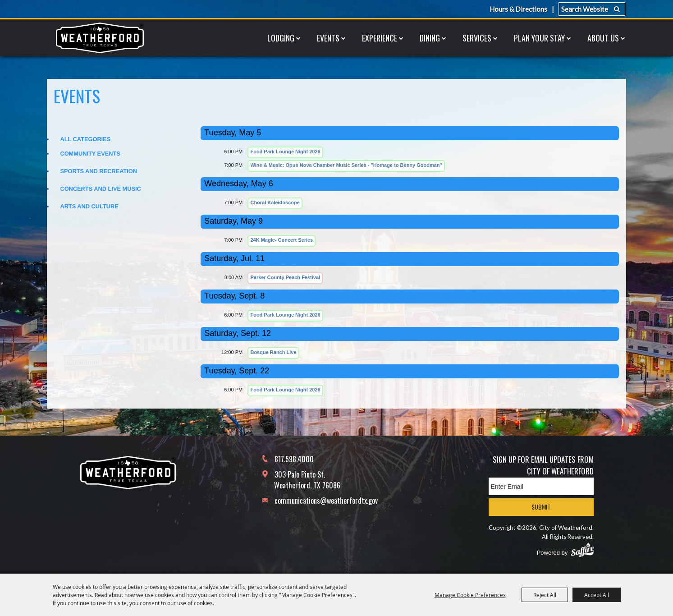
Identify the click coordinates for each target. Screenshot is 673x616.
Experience (380, 38)
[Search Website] (592, 9)
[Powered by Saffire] (582, 550)
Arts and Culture (89, 206)
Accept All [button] (597, 595)
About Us (603, 38)
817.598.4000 (294, 459)
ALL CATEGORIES (85, 139)
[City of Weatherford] (100, 38)
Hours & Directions (518, 9)
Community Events (90, 154)
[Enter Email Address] (541, 486)
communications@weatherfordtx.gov (326, 501)
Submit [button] (541, 507)
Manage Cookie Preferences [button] (470, 595)
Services (477, 38)
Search (617, 9)
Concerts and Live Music (100, 189)
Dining (430, 38)
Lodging (281, 38)
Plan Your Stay (539, 38)
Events (328, 38)
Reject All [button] (545, 595)
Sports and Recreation (98, 171)
